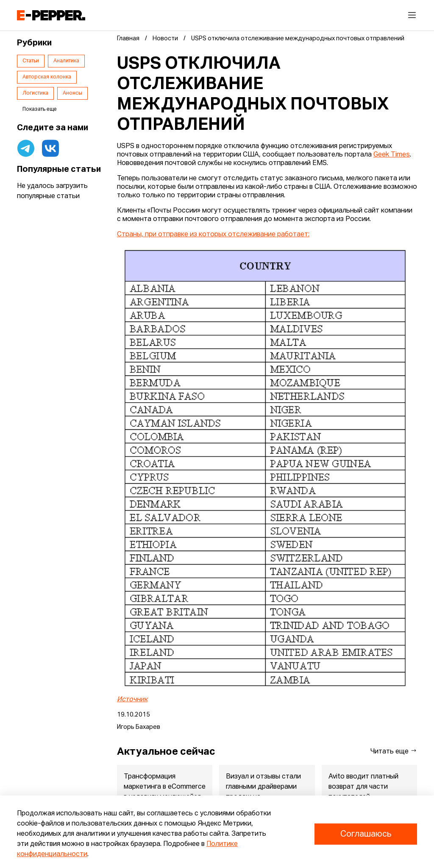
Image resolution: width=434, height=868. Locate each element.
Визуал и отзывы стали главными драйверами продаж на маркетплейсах (263, 792)
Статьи (31, 61)
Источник (132, 700)
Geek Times (392, 155)
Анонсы (72, 93)
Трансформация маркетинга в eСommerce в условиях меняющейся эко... (165, 792)
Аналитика (66, 61)
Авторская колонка (47, 77)
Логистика (35, 93)
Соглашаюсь (366, 834)
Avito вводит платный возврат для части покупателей (363, 787)
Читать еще (394, 751)
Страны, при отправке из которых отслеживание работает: (213, 235)
